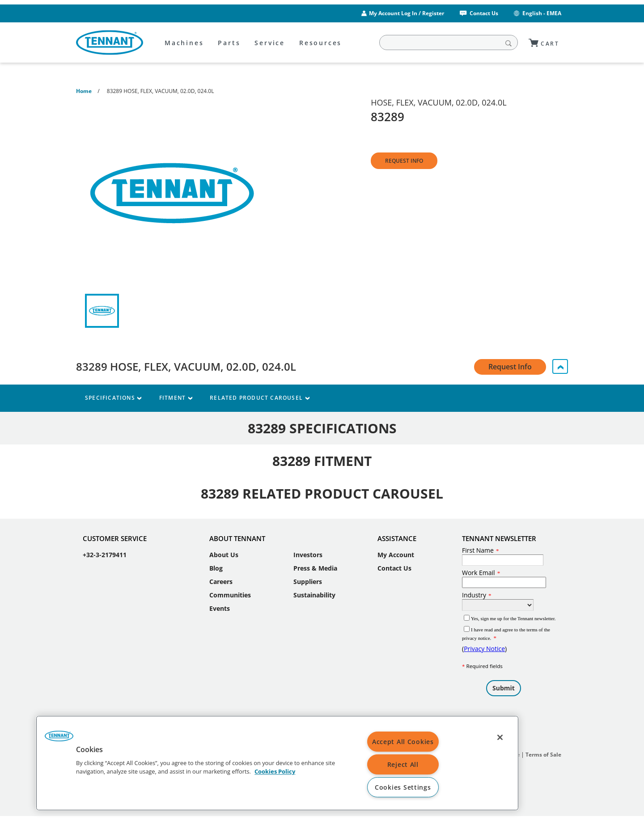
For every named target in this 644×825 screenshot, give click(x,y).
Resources (320, 43)
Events (220, 608)
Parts (229, 43)
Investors (308, 555)
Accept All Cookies (403, 742)
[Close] (500, 737)
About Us (224, 555)
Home (84, 91)
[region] (277, 763)
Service (270, 43)
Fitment (176, 398)
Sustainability (314, 595)
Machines (184, 43)
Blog (216, 568)
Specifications (113, 398)
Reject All (403, 764)
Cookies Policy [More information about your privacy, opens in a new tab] (275, 772)
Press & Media (315, 568)
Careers (221, 582)
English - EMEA (537, 13)
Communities (230, 595)
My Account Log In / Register (407, 13)
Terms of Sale (543, 755)
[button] (59, 739)
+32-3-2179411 (105, 555)
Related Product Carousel (259, 398)
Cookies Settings (403, 787)
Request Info (404, 161)
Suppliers (308, 582)
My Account (396, 555)
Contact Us (478, 13)
